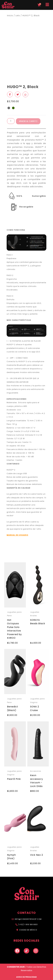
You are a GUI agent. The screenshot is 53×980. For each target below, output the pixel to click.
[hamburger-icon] (47, 5)
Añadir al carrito (28, 121)
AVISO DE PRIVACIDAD (26, 977)
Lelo (18, 16)
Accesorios (36, 771)
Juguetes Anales (35, 614)
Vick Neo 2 (37, 855)
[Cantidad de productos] (11, 121)
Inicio (10, 16)
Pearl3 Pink (14, 779)
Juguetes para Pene (14, 614)
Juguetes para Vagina (37, 701)
